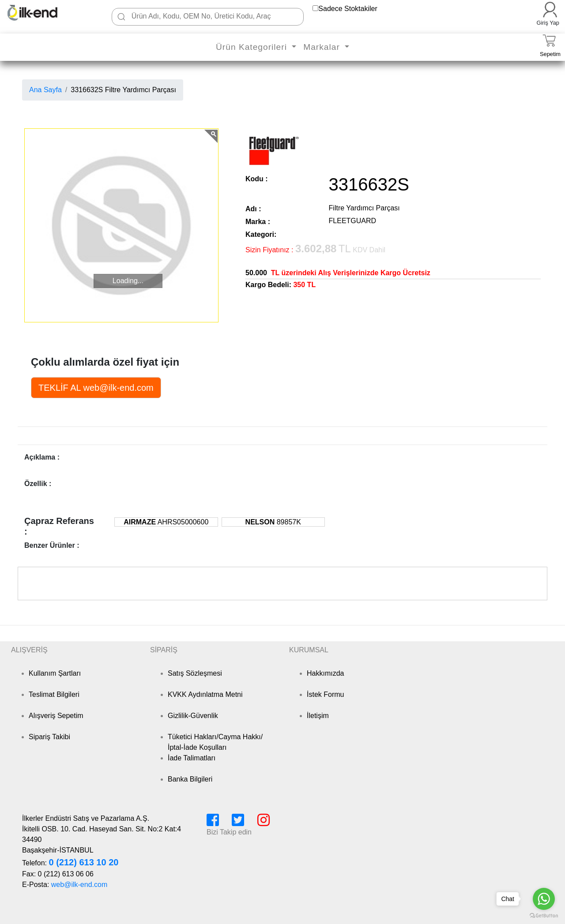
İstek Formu (325, 694)
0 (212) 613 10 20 (83, 862)
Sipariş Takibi (49, 737)
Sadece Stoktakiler (348, 9)
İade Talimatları (192, 758)
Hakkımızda (325, 673)
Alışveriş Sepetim (56, 716)
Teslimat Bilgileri (54, 694)
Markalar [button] (323, 47)
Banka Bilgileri (190, 779)
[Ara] (121, 17)
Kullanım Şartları (55, 673)
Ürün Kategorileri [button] (253, 47)
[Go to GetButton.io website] (544, 915)
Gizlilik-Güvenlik (193, 716)
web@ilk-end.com (79, 885)
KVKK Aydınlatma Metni (205, 694)
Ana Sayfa (45, 90)
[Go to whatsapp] (544, 899)
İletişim (318, 716)
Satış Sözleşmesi (195, 673)
